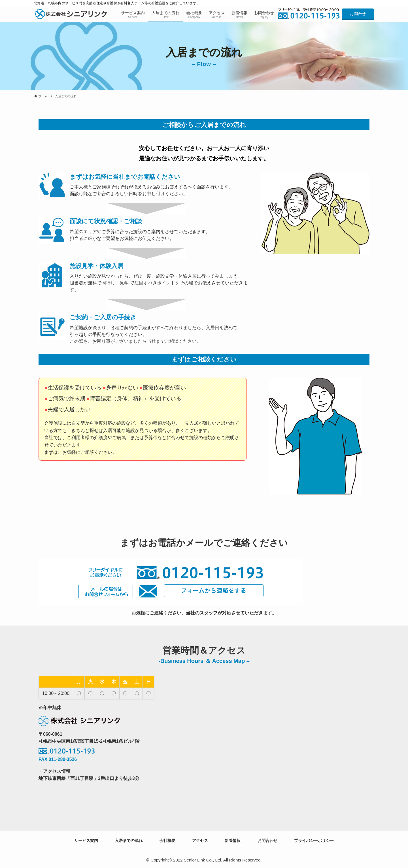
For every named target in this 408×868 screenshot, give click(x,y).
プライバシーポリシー (314, 841)
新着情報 (233, 841)
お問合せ (358, 14)
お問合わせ (267, 841)
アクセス (200, 841)
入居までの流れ (129, 841)
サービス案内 (86, 841)
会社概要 (167, 841)
